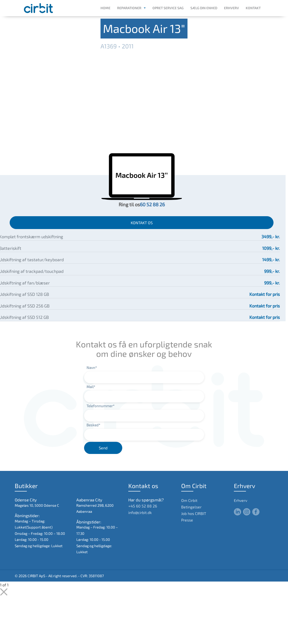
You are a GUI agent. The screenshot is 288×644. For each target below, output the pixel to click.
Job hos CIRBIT (194, 513)
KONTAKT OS (142, 223)
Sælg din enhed (204, 8)
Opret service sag (168, 8)
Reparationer (129, 8)
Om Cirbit (189, 500)
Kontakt (253, 8)
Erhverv (231, 8)
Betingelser (191, 507)
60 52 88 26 (152, 204)
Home (105, 8)
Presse (187, 520)
